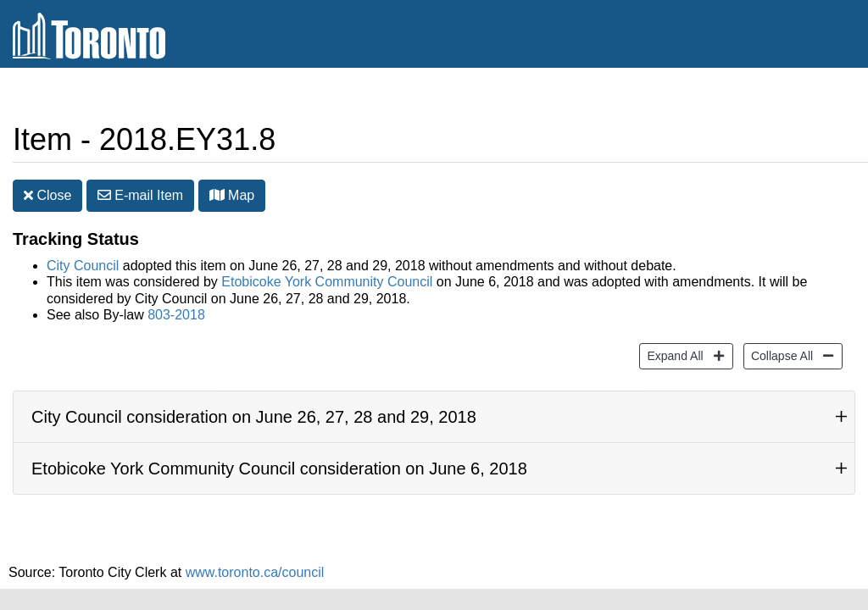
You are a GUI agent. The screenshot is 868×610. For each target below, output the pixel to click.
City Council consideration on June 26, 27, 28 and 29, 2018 (254, 417)
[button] (217, 195)
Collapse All (780, 355)
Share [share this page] (814, 96)
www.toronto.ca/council (255, 572)
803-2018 (176, 315)
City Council (83, 266)
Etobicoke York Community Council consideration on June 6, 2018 (279, 469)
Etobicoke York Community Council (327, 282)
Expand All (673, 355)
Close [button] (47, 195)
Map (232, 195)
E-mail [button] (140, 195)
